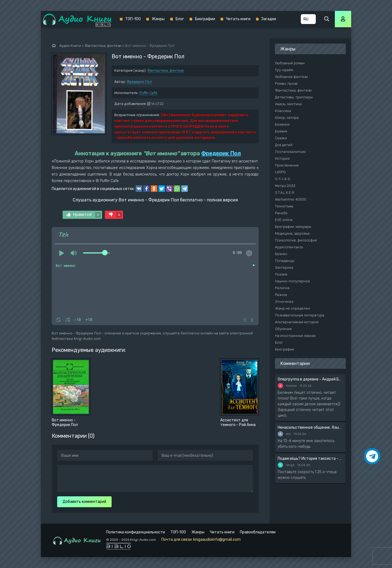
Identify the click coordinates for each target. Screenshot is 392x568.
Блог (180, 19)
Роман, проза (286, 84)
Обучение (283, 329)
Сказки (281, 138)
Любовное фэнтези (291, 77)
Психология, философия (296, 240)
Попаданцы (285, 261)
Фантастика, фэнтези (166, 70)
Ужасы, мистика (288, 104)
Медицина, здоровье (292, 233)
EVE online (284, 220)
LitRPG (280, 172)
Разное (281, 295)
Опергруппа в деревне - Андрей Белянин (310, 379)
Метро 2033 (285, 186)
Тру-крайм (284, 70)
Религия (282, 288)
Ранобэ (281, 213)
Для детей (284, 145)
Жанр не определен (293, 308)
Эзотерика (284, 268)
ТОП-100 (133, 19)
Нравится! (84, 215)
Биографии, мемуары (293, 227)
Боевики (282, 124)
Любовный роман (290, 63)
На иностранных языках (295, 336)
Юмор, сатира (287, 118)
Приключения (287, 165)
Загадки (269, 19)
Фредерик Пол (139, 82)
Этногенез (284, 302)
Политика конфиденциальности (136, 532)
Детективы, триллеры (294, 97)
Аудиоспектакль (289, 247)
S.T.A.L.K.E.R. (285, 193)
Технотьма (284, 206)
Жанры (158, 19)
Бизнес (281, 254)
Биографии (205, 19)
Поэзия (281, 274)
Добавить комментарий (84, 502)
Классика (283, 111)
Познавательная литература (300, 315)
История (282, 158)
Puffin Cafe (148, 93)
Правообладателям (258, 532)
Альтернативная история (297, 322)
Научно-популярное (293, 281)
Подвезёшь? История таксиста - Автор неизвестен (310, 459)
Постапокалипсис (290, 152)
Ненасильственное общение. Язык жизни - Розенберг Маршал (310, 427)
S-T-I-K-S (283, 179)
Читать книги (238, 19)
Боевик (281, 131)
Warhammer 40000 (291, 199)
